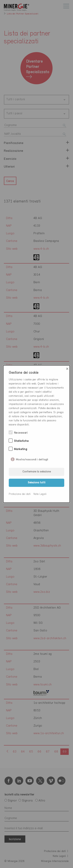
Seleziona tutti (37, 483)
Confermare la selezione (37, 472)
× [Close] (67, 369)
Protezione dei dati (20, 494)
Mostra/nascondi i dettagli (32, 459)
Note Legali (40, 494)
